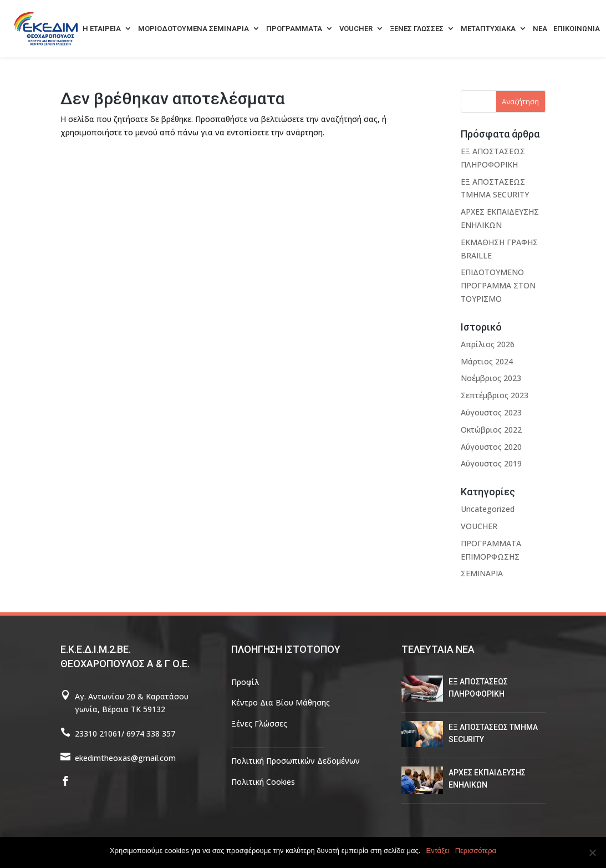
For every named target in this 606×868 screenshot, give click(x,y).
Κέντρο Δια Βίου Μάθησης (281, 702)
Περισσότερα (476, 851)
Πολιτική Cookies (263, 782)
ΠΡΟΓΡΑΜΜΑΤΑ (294, 29)
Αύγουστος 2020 (491, 447)
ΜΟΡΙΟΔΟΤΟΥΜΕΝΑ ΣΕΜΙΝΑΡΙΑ (193, 29)
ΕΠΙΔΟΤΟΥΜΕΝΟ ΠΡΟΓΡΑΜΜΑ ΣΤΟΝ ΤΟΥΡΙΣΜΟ (498, 285)
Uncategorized (488, 509)
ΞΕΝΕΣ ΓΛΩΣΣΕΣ (417, 29)
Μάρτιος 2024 (487, 361)
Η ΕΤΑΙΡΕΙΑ (102, 29)
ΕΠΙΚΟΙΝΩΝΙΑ (577, 29)
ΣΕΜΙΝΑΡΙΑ (482, 573)
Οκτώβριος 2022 (491, 430)
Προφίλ (245, 682)
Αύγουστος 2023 (491, 412)
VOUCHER (356, 29)
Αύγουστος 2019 (491, 463)
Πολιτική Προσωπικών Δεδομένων (296, 761)
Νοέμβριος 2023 (491, 378)
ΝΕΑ (540, 29)
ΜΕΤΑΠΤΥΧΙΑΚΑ (488, 29)
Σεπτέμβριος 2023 (495, 395)
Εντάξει (438, 851)
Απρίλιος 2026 (488, 344)
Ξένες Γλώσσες (259, 724)
